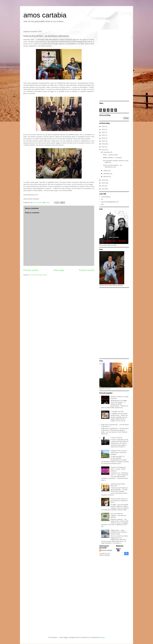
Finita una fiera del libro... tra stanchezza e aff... (112, 166)
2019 (104, 141)
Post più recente (31, 270)
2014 (104, 183)
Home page (59, 270)
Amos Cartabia (107, 550)
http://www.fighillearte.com (110, 202)
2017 (104, 147)
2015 (104, 180)
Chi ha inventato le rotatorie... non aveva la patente (118, 515)
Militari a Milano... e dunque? (112, 158)
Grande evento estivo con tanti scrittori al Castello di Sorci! (119, 501)
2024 (104, 129)
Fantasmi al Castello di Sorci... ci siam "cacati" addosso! (118, 469)
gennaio (106, 176)
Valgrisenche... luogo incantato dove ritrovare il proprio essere (119, 532)
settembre (107, 174)
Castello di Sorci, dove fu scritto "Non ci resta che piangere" (119, 452)
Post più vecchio (87, 270)
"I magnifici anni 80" (117, 411)
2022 (104, 135)
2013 (104, 186)
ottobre (106, 171)
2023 (104, 132)
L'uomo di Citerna (116, 438)
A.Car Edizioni (106, 197)
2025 (104, 126)
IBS (102, 204)
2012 (104, 189)
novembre (107, 152)
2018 (104, 144)
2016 (104, 150)
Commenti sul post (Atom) (39, 275)
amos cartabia (45, 15)
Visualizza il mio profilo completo (105, 554)
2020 (104, 138)
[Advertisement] (114, 65)
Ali (102, 199)
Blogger (102, 637)
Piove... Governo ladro (110, 155)
